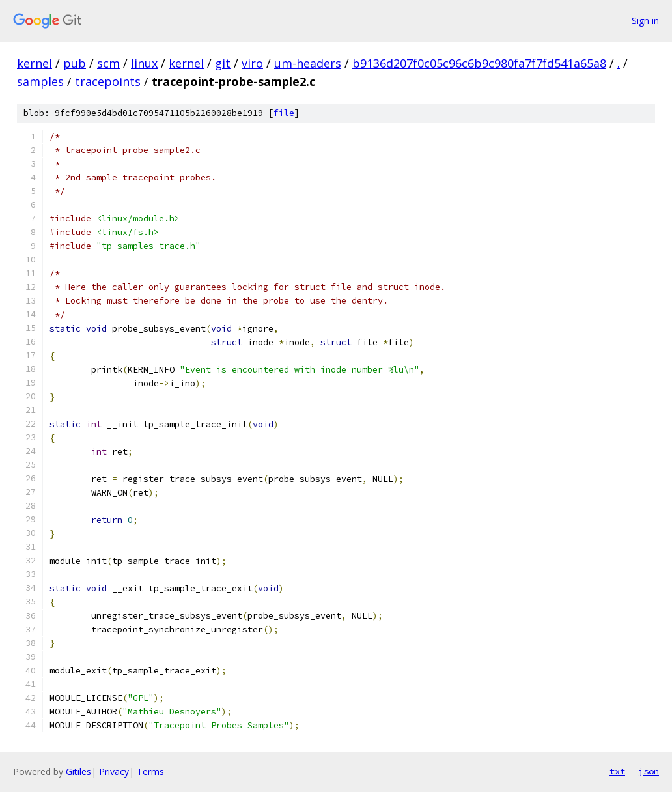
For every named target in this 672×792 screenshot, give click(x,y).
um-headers (308, 63)
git (223, 63)
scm (108, 63)
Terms (150, 771)
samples (40, 81)
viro (252, 63)
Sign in (645, 21)
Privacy (114, 771)
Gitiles (78, 771)
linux (144, 63)
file (284, 113)
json (649, 771)
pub (75, 63)
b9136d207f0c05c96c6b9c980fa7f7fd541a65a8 (479, 63)
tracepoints (108, 81)
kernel (35, 63)
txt (617, 771)
